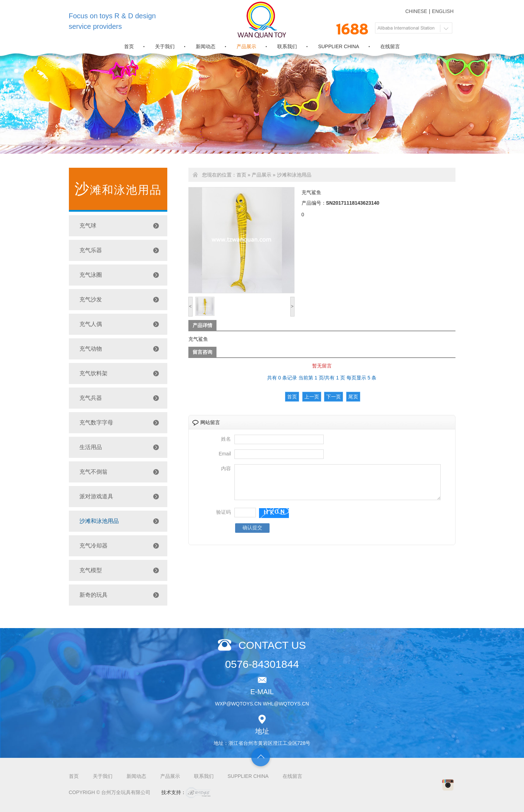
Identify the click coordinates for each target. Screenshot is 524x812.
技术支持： (186, 792)
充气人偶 (91, 324)
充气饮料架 (93, 373)
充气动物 (91, 349)
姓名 (226, 439)
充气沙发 (91, 299)
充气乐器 (91, 250)
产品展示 (246, 46)
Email (225, 454)
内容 (226, 468)
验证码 (224, 518)
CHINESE (416, 11)
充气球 (88, 226)
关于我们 (165, 46)
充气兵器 (91, 398)
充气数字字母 (96, 423)
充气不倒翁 (93, 472)
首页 (129, 46)
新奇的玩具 (93, 595)
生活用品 (91, 447)
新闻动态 (206, 46)
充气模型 (91, 570)
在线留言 (390, 46)
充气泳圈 (91, 275)
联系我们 (287, 46)
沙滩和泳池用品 (99, 521)
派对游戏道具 (96, 496)
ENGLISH (443, 11)
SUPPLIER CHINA (339, 46)
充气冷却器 (93, 546)
